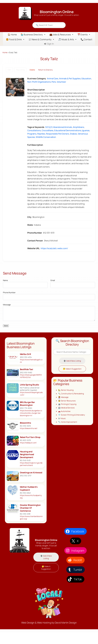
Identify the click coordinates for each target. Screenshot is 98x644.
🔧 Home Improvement (68, 422)
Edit (9, 70)
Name (5, 280)
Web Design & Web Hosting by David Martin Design (49, 623)
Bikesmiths (25, 423)
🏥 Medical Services (66, 408)
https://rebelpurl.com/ (28, 443)
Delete (32, 70)
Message (7, 305)
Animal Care (53, 78)
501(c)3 (49, 127)
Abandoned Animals (63, 127)
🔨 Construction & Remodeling (71, 394)
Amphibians (79, 127)
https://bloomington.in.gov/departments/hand (31, 464)
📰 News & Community (41, 39)
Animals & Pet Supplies (70, 78)
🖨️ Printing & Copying (67, 404)
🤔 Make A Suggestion (72, 369)
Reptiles (41, 134)
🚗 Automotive (64, 411)
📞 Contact (86, 39)
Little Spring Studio (29, 385)
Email (53, 280)
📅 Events (84, 34)
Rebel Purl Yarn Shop (30, 437)
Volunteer (61, 82)
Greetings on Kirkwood (31, 473)
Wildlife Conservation (46, 137)
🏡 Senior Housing (66, 390)
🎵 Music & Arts (68, 39)
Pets (54, 82)
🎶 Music (62, 418)
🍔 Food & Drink (15, 39)
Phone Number (9, 292)
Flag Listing (20, 70)
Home (5, 52)
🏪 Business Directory (33, 34)
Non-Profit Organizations (39, 82)
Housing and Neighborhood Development (27, 454)
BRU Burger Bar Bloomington (27, 404)
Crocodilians (48, 130)
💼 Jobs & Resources (62, 34)
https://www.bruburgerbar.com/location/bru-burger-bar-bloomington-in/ (31, 413)
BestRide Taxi (27, 369)
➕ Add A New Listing (72, 361)
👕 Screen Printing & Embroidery (72, 415)
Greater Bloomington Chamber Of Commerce (30, 508)
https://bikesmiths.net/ (29, 428)
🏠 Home (12, 34)
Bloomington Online (57, 12)
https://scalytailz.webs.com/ (54, 248)
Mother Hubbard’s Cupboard (29, 488)
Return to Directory (45, 70)
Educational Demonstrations (68, 130)
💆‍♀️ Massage (63, 397)
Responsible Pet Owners (58, 134)
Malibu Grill (26, 354)
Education (86, 78)
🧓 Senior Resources (67, 401)
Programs (32, 134)
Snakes (73, 134)
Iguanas (86, 130)
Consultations (34, 130)
